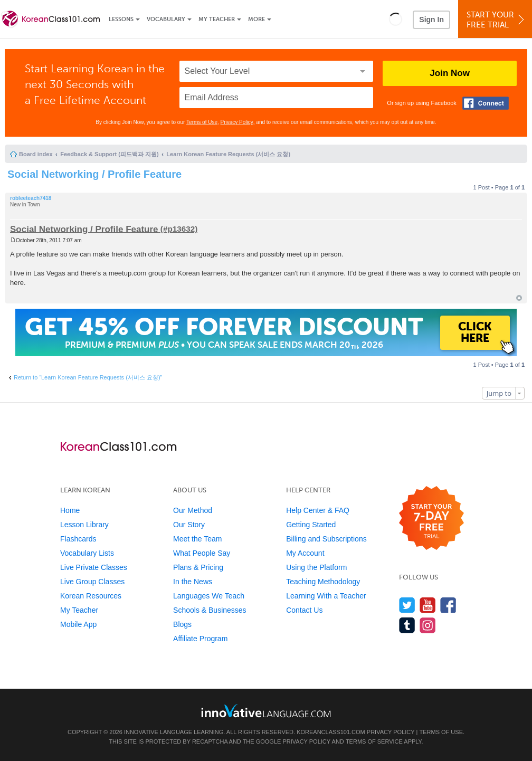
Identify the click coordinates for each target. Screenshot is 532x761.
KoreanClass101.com (331, 732)
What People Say (202, 553)
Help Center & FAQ (318, 510)
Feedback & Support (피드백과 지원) (109, 154)
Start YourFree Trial (497, 20)
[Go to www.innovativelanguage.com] (266, 711)
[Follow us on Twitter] (407, 605)
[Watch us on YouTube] (428, 605)
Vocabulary (166, 19)
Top (519, 298)
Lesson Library (84, 525)
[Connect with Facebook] (486, 103)
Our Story (189, 525)
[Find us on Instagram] (428, 625)
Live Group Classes (92, 582)
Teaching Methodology (323, 582)
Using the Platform (316, 567)
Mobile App (78, 624)
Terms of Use (202, 122)
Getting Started (311, 525)
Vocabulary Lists (87, 553)
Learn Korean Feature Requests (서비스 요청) (228, 154)
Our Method (193, 510)
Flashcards (78, 539)
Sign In (431, 20)
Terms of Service (374, 741)
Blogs (182, 624)
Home (70, 510)
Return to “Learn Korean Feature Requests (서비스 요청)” (88, 377)
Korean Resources (91, 596)
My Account (305, 553)
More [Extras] (256, 19)
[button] (396, 19)
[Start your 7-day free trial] (431, 519)
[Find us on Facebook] (448, 605)
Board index (36, 154)
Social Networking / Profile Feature (94, 174)
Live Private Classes (94, 567)
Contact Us (304, 610)
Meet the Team (197, 539)
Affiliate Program (200, 639)
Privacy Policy (237, 122)
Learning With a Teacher (326, 596)
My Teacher (217, 19)
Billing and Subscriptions (326, 539)
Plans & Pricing (198, 567)
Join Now (450, 73)
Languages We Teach (209, 596)
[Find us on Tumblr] (407, 625)
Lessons (121, 19)
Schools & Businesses (210, 610)
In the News (193, 582)
